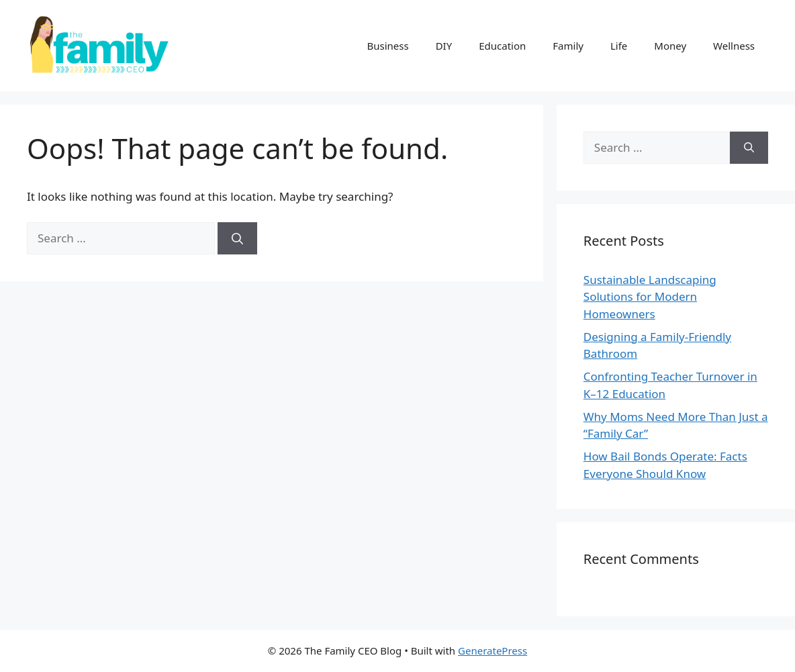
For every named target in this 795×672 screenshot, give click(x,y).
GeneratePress (493, 651)
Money (670, 46)
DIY (444, 46)
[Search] (237, 238)
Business (387, 46)
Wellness (734, 46)
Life (619, 46)
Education (502, 46)
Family (568, 46)
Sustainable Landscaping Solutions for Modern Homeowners (650, 297)
